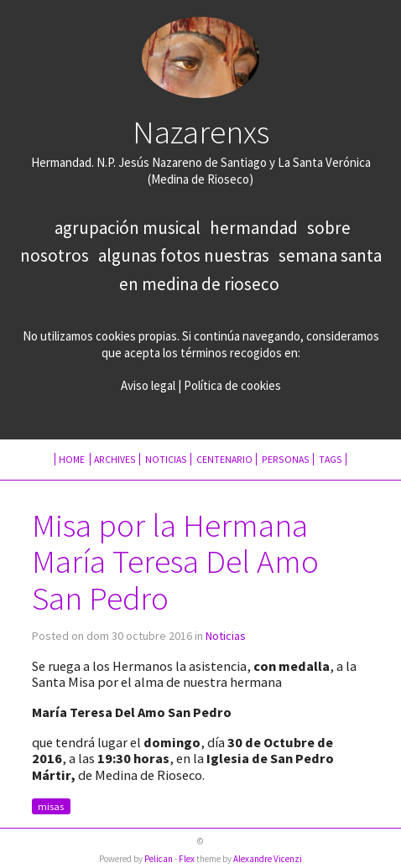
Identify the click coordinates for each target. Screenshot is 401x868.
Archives (115, 459)
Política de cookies (232, 385)
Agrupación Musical (128, 228)
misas (51, 806)
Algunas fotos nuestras (184, 255)
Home (73, 459)
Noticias (166, 459)
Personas (286, 459)
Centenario (224, 459)
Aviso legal (148, 385)
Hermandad (254, 228)
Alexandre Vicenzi (268, 859)
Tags (331, 459)
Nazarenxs (201, 132)
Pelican (159, 859)
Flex (187, 859)
